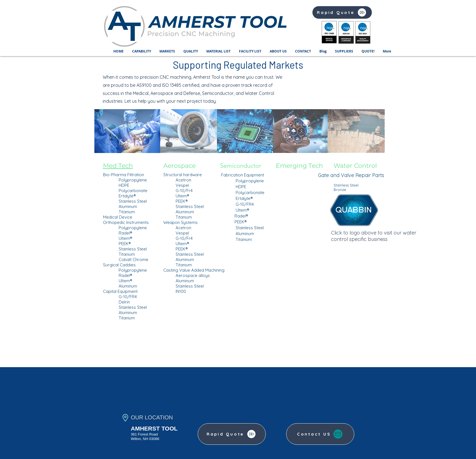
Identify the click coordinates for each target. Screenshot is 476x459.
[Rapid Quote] (342, 12)
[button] (142, 51)
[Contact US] (320, 434)
